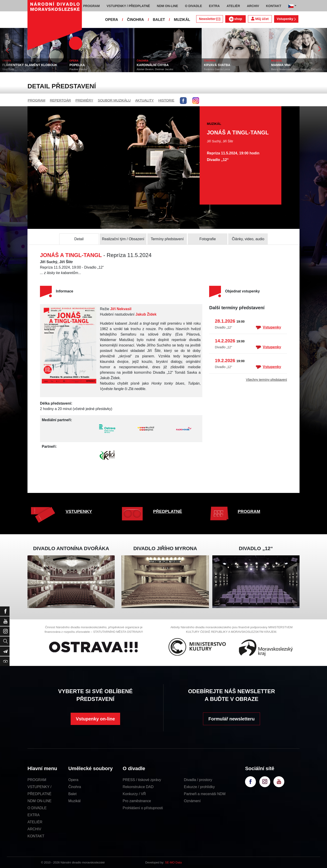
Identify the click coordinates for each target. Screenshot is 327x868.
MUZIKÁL (182, 20)
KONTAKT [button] (274, 6)
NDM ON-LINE (40, 801)
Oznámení (192, 801)
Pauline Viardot (78, 69)
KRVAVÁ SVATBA (217, 65)
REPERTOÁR (61, 100)
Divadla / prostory (198, 780)
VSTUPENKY (79, 511)
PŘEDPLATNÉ (167, 511)
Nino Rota (8, 69)
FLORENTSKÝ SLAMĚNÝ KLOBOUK (30, 65)
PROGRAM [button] (91, 6)
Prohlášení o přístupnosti (143, 808)
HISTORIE (166, 100)
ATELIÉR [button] (233, 6)
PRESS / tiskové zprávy (142, 780)
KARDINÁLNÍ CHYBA (153, 65)
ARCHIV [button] (253, 6)
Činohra (75, 787)
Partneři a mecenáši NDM (205, 794)
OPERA (112, 20)
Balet (72, 794)
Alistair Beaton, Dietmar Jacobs (155, 69)
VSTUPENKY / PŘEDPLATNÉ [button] (128, 6)
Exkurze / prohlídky (199, 787)
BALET (159, 20)
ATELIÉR (35, 822)
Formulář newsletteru (232, 719)
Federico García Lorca (217, 69)
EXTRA (33, 815)
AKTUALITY (144, 100)
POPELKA (77, 65)
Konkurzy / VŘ (134, 794)
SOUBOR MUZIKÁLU (114, 100)
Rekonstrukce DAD (138, 787)
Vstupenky (286, 19)
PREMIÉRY (84, 100)
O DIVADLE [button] (194, 6)
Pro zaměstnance (137, 801)
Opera (73, 780)
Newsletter (209, 19)
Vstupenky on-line (95, 719)
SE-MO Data (173, 862)
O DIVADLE (37, 808)
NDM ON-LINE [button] (167, 6)
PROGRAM (37, 100)
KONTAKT (36, 836)
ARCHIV (34, 829)
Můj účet (260, 19)
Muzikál (74, 801)
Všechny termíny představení (266, 380)
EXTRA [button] (214, 6)
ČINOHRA (135, 20)
